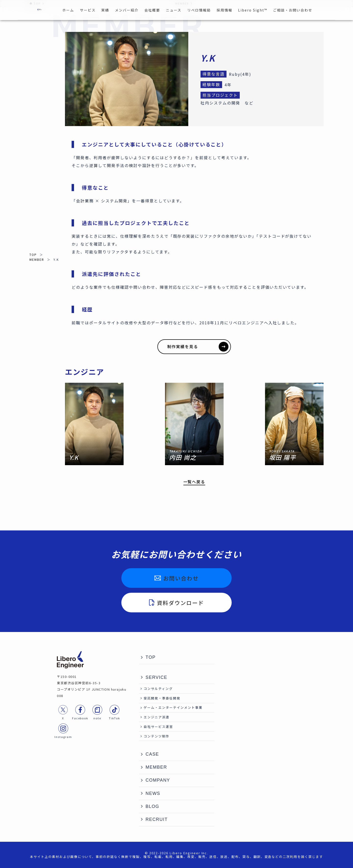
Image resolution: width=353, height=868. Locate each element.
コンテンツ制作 (157, 736)
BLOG (152, 806)
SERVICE (157, 677)
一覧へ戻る (194, 482)
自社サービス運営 (158, 727)
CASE (152, 754)
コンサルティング (158, 689)
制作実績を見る (198, 347)
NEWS (153, 793)
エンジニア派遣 (157, 717)
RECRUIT (157, 819)
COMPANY (158, 780)
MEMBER (37, 259)
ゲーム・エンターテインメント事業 (173, 707)
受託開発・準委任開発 (162, 698)
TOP (33, 255)
